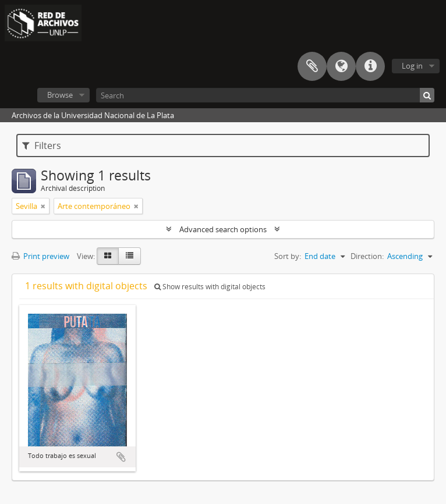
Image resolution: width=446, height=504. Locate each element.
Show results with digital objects (210, 287)
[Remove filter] (43, 206)
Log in (412, 66)
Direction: (367, 256)
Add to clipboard (121, 457)
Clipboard (312, 66)
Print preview (40, 256)
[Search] (265, 95)
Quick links (370, 66)
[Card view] (108, 256)
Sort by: (288, 256)
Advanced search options (223, 229)
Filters (42, 145)
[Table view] (130, 256)
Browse (60, 95)
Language (341, 66)
